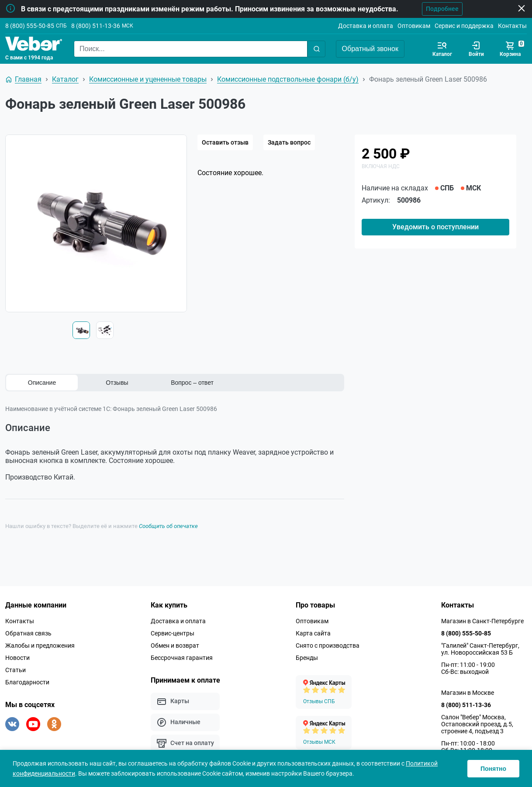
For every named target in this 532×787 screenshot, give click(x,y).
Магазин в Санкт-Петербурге (482, 620)
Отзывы (117, 383)
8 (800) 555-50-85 (30, 26)
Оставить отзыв (225, 142)
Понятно (493, 769)
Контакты (512, 26)
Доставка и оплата (366, 26)
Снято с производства (328, 645)
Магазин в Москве (468, 692)
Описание (42, 383)
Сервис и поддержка (464, 26)
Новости (17, 657)
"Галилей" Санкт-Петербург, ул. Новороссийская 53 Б (480, 648)
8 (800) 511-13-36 (96, 26)
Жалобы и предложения (40, 645)
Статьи (16, 669)
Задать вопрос (289, 142)
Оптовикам (414, 26)
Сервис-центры (173, 632)
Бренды (307, 657)
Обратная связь (28, 632)
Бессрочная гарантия (182, 657)
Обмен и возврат (175, 645)
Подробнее (440, 9)
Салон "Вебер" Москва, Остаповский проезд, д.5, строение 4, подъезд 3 (477, 723)
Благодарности (27, 681)
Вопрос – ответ (192, 383)
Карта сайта (313, 632)
